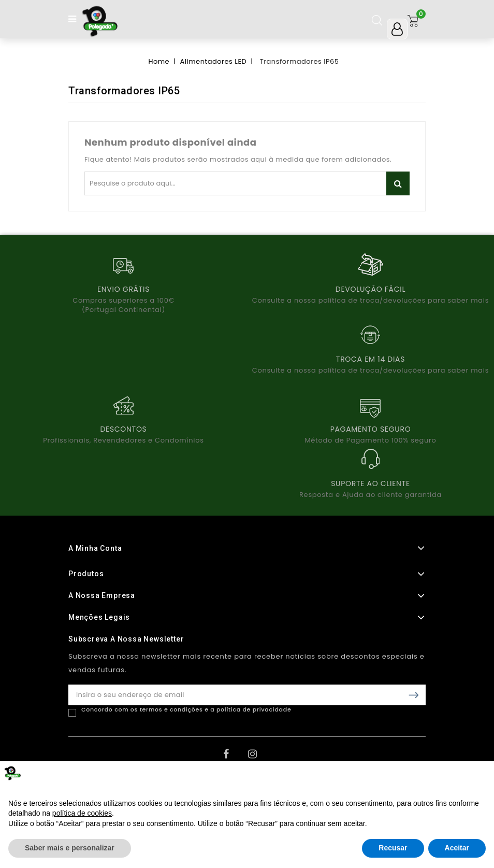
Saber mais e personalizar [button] (70, 848)
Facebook (235, 758)
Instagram (260, 758)
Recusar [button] (393, 848)
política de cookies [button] (82, 813)
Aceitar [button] (457, 848)
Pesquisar (398, 183)
